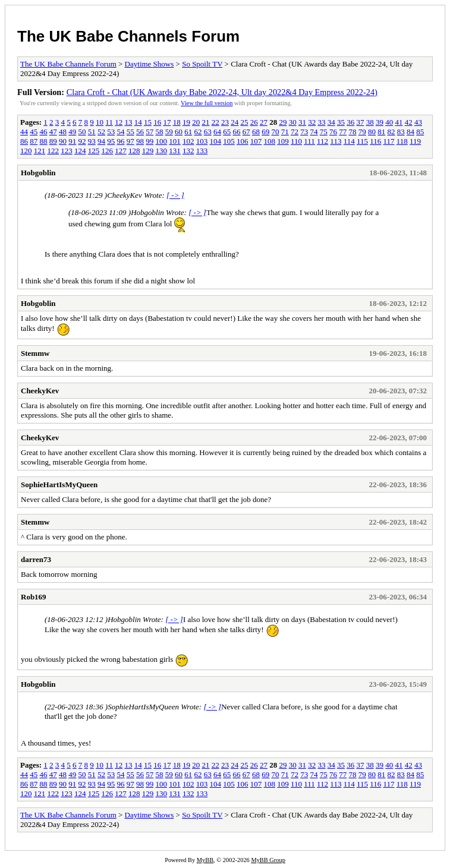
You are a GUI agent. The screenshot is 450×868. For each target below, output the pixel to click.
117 (388, 141)
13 (128, 122)
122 (54, 151)
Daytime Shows (150, 64)
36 (350, 122)
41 (399, 122)
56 (140, 132)
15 (148, 122)
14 (138, 122)
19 (186, 122)
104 (216, 141)
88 (44, 141)
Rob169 (34, 597)
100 (162, 141)
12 (119, 122)
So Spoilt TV (202, 64)
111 (309, 141)
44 (24, 132)
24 (235, 122)
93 (92, 141)
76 (333, 132)
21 (205, 122)
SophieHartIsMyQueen (59, 484)
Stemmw (35, 353)
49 (72, 132)
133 (202, 151)
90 (63, 141)
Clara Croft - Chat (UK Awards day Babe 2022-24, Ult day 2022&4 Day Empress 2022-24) (222, 92)
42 (409, 122)
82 (391, 132)
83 (401, 132)
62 (198, 132)
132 (188, 151)
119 (415, 141)
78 (353, 132)
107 (256, 141)
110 (296, 141)
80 (372, 132)
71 (285, 132)
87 (34, 141)
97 (130, 141)
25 (244, 122)
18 (177, 122)
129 (148, 151)
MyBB (205, 860)
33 (321, 122)
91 (72, 141)
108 (270, 141)
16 (157, 122)
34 (331, 122)
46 (44, 132)
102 (188, 141)
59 (169, 132)
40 (389, 122)
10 (100, 122)
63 (208, 132)
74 (314, 132)
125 (94, 151)
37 (360, 122)
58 (160, 132)
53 (111, 132)
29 (283, 122)
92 (82, 141)
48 (63, 132)
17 (167, 122)
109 (283, 141)
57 (150, 132)
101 (175, 141)
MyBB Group (268, 860)
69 (265, 132)
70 (276, 132)
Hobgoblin (38, 173)
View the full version (207, 103)
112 (322, 141)
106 (243, 141)
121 (40, 151)
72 (295, 132)
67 (246, 132)
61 (188, 132)
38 (370, 122)
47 (53, 132)
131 (175, 151)
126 (108, 151)
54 (121, 132)
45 (34, 132)
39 (380, 122)
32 (312, 122)
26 (254, 122)
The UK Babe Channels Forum (128, 36)
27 (264, 122)
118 (402, 141)
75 (324, 132)
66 (237, 132)
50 (82, 132)
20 (196, 122)
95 (111, 141)
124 (80, 151)
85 (420, 132)
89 (53, 141)
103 (202, 141)
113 (336, 141)
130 (162, 151)
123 (67, 151)
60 (179, 132)
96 (121, 141)
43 (418, 122)
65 (227, 132)
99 (150, 141)
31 (302, 122)
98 (140, 141)
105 (229, 141)
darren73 (36, 559)
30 (293, 122)
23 (225, 122)
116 (375, 141)
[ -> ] (175, 195)
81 (381, 132)
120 (26, 151)
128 (134, 151)
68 (256, 132)
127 (121, 151)
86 (24, 141)
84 (410, 132)
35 (341, 122)
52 (101, 132)
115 (362, 141)
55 (130, 132)
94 (101, 141)
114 (349, 141)
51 (92, 132)
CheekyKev (40, 391)
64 (217, 132)
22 (215, 122)
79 (362, 132)
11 (109, 122)
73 (304, 132)
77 (343, 132)
